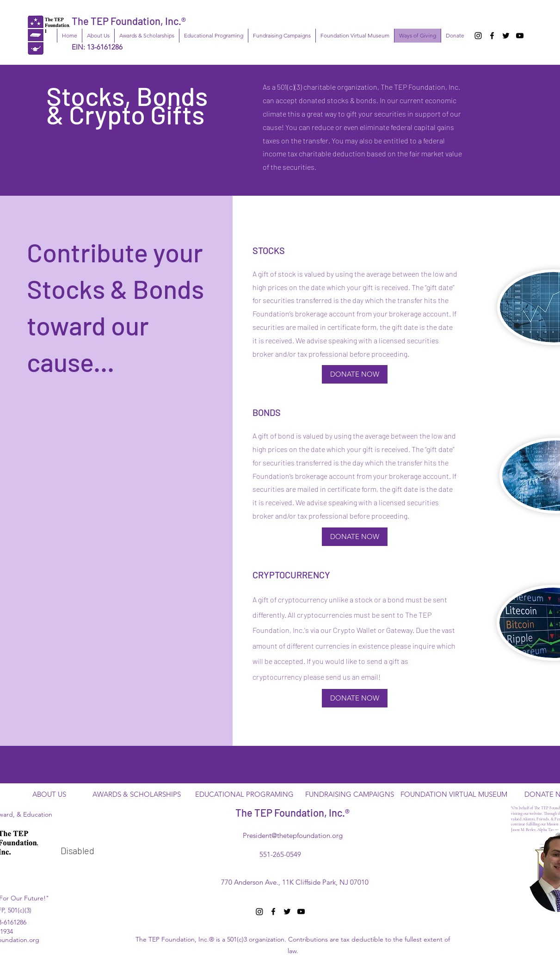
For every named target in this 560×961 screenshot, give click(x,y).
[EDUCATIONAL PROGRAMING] (244, 794)
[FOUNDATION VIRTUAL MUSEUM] (454, 794)
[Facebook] (492, 36)
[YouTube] (520, 36)
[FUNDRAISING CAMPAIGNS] (350, 794)
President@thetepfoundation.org (293, 835)
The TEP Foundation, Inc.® (129, 21)
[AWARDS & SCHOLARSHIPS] (137, 794)
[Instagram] (478, 36)
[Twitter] (506, 36)
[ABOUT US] (49, 794)
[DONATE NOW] (355, 374)
